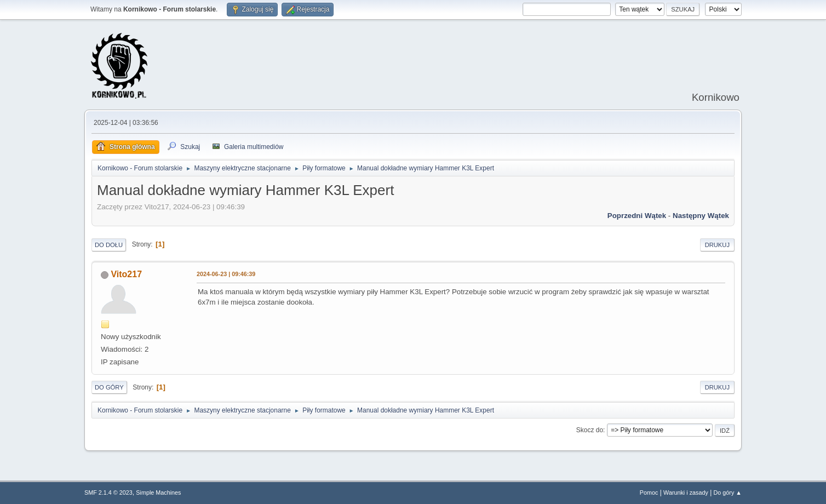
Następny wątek (701, 216)
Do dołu (109, 245)
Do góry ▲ (728, 492)
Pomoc (649, 492)
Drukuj (717, 245)
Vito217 (126, 274)
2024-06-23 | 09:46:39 (226, 274)
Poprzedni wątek (637, 216)
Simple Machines (158, 492)
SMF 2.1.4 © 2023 (108, 492)
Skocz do (590, 430)
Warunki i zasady (686, 492)
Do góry (109, 387)
